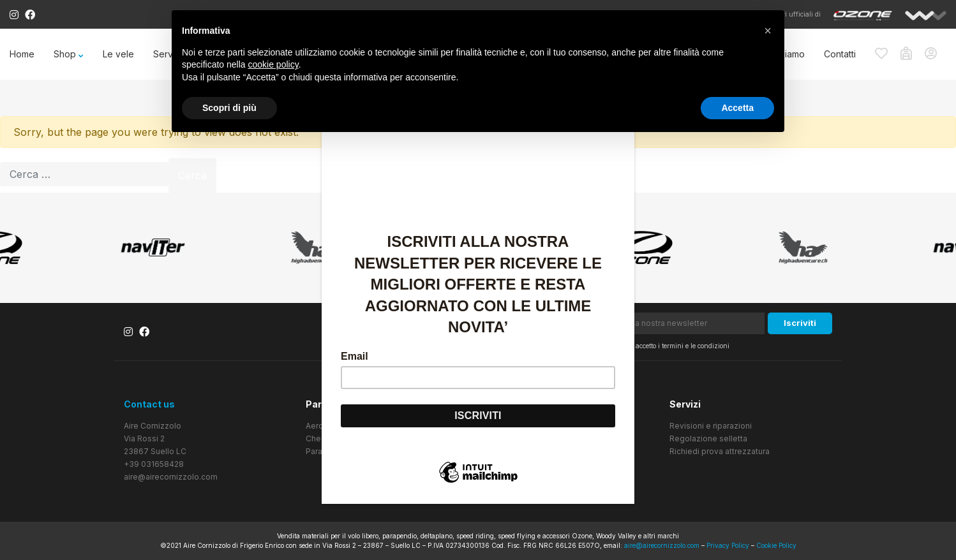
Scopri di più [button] (229, 108)
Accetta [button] (737, 108)
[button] (768, 31)
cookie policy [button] (273, 64)
